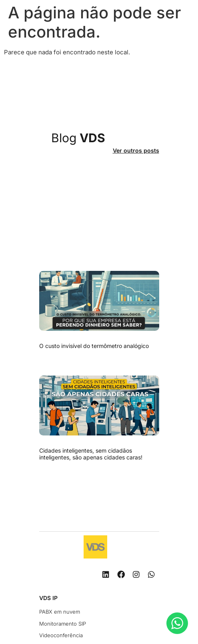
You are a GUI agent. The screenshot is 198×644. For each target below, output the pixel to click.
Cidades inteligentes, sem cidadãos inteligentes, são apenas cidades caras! (91, 454)
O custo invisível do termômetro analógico (94, 346)
